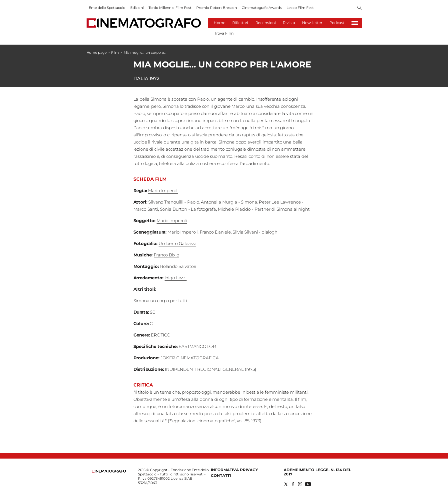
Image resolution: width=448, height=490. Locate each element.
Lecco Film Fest (300, 8)
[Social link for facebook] (293, 484)
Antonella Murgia (219, 202)
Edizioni (137, 8)
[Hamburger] (355, 23)
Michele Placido (234, 209)
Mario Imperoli (163, 191)
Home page (97, 52)
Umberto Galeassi (177, 243)
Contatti (221, 475)
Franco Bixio (166, 255)
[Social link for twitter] (286, 484)
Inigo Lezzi (176, 278)
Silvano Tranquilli (166, 202)
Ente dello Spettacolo (107, 8)
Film (115, 52)
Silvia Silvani (245, 232)
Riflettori (240, 23)
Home (220, 23)
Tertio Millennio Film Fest (170, 8)
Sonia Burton (174, 209)
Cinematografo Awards (262, 8)
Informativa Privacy (234, 470)
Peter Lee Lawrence (280, 202)
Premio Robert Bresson (217, 8)
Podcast (337, 23)
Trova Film (224, 33)
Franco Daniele (215, 232)
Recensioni (266, 23)
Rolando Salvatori (178, 266)
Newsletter (312, 23)
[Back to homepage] (109, 471)
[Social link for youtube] (308, 484)
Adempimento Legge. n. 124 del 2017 (317, 472)
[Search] (360, 8)
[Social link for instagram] (300, 484)
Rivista (289, 23)
